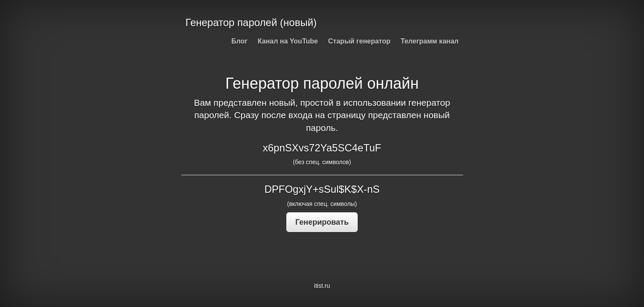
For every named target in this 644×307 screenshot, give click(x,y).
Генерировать (322, 222)
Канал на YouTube (288, 41)
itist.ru (322, 286)
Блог (239, 41)
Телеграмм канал (430, 41)
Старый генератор (359, 41)
